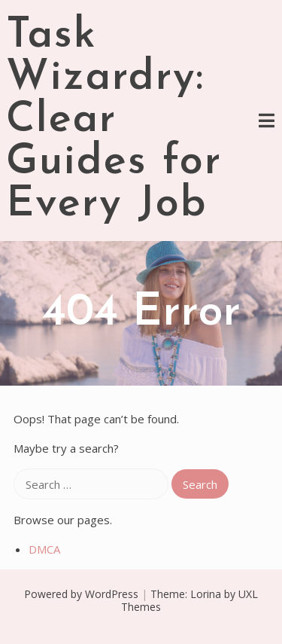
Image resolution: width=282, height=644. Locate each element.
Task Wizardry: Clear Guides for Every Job (114, 121)
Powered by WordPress (81, 594)
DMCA (44, 549)
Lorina (206, 594)
